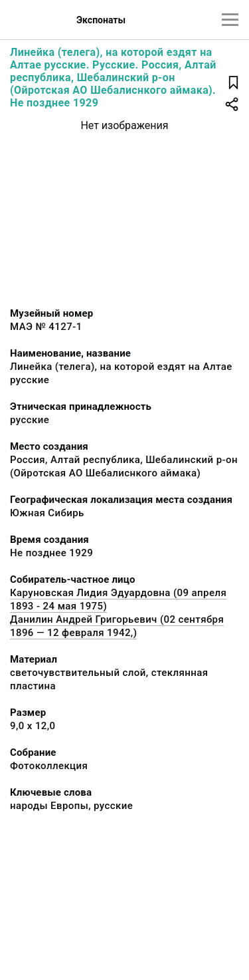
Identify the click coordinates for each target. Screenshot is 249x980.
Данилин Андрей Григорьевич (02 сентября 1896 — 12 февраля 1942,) (117, 626)
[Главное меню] (230, 20)
